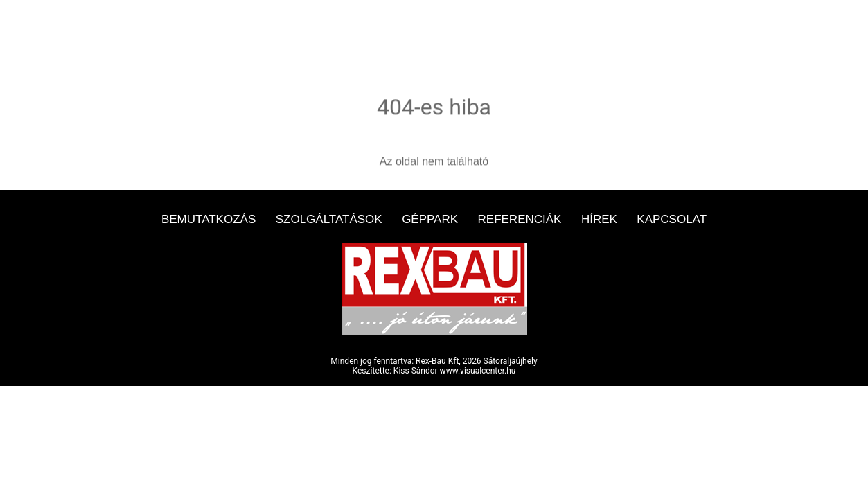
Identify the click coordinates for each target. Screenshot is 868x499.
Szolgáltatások (329, 219)
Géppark (430, 219)
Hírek (599, 219)
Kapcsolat (672, 219)
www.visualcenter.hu (478, 371)
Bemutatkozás (209, 219)
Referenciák (520, 219)
